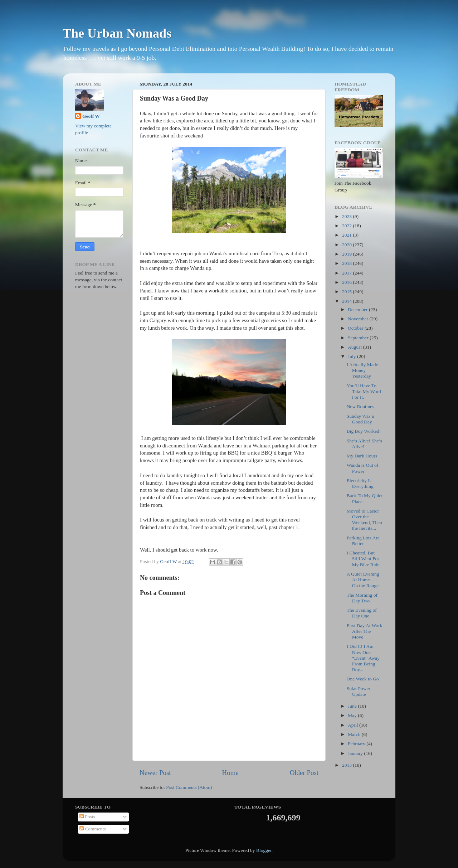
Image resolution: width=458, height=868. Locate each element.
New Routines (360, 406)
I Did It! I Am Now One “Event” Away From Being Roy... (363, 658)
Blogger (264, 850)
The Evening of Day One (362, 613)
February (357, 744)
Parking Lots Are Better (363, 541)
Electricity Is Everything (360, 483)
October (356, 328)
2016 (347, 282)
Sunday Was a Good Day (360, 419)
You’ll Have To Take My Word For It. (364, 391)
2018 (347, 263)
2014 (347, 301)
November (359, 319)
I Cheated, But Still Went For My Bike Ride (363, 559)
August (355, 347)
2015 (347, 292)
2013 (347, 765)
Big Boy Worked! (364, 431)
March (355, 734)
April (354, 725)
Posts (87, 817)
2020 (347, 245)
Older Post (304, 773)
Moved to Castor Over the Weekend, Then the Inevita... (364, 520)
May (353, 715)
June (353, 706)
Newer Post (155, 773)
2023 (347, 216)
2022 (347, 226)
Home (230, 773)
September (359, 338)
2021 (347, 235)
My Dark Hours (362, 456)
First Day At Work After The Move (365, 631)
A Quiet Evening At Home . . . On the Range (363, 580)
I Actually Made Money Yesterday (362, 370)
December (358, 309)
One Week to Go (363, 679)
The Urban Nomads (117, 33)
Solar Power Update (359, 691)
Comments (93, 829)
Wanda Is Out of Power (363, 468)
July (352, 356)
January (356, 753)
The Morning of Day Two (362, 598)
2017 (347, 273)
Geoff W (91, 116)
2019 (347, 254)
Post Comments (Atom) (189, 787)
